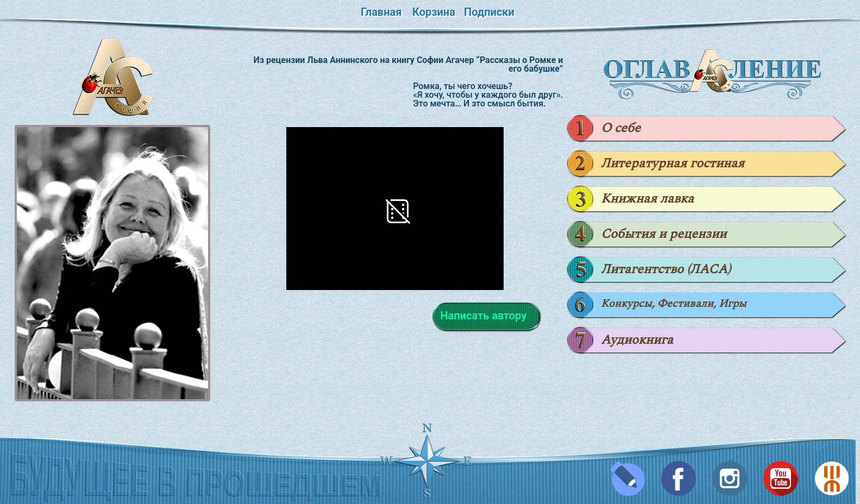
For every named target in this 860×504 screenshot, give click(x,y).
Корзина (434, 12)
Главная (381, 12)
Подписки (489, 12)
